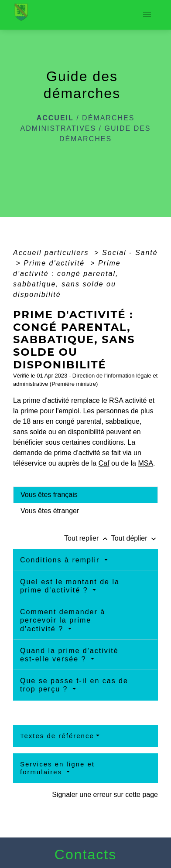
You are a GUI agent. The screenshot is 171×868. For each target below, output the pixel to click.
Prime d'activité (55, 263)
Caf (104, 463)
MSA (145, 463)
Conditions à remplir (61, 560)
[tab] (85, 495)
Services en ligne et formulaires (57, 768)
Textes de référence (57, 736)
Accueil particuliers (52, 253)
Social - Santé (130, 253)
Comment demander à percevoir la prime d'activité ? (63, 620)
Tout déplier (135, 538)
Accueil (55, 118)
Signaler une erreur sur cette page (105, 795)
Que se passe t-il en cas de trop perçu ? (74, 685)
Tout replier (88, 538)
